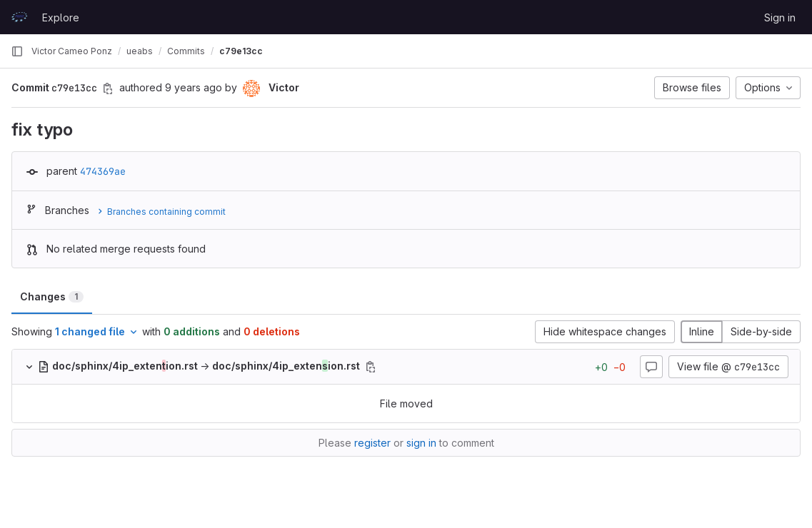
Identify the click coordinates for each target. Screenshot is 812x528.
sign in (421, 443)
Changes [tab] (52, 296)
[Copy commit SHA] (108, 88)
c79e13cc (241, 51)
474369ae (103, 171)
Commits (186, 51)
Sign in (780, 17)
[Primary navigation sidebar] (17, 51)
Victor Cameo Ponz (72, 51)
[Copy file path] (371, 367)
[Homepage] (19, 17)
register (372, 443)
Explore (61, 17)
